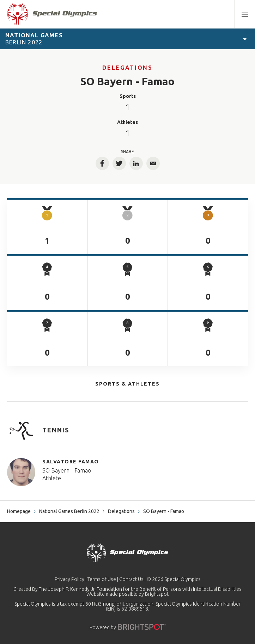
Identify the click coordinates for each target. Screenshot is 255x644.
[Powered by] (142, 627)
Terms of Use (102, 579)
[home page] (52, 14)
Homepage (19, 511)
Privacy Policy (69, 579)
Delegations (127, 68)
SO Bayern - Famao (67, 470)
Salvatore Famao (71, 462)
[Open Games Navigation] (245, 39)
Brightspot (157, 594)
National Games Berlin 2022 (69, 511)
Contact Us (131, 579)
